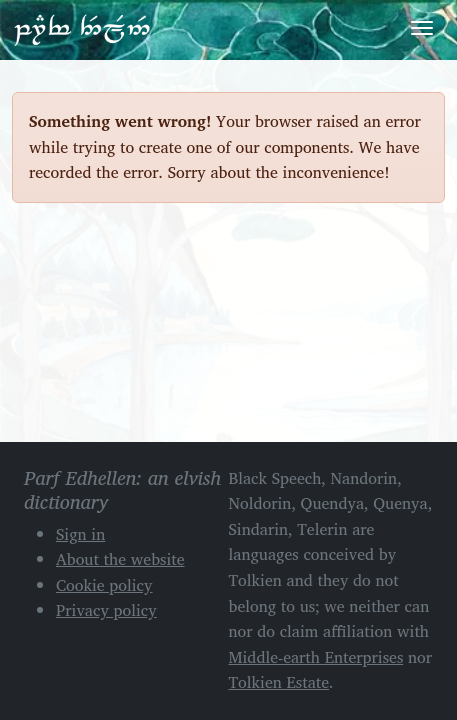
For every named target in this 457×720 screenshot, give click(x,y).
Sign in (80, 534)
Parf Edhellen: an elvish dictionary (82, 29)
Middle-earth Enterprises (316, 657)
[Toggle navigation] (422, 28)
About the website (120, 559)
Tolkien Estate (279, 682)
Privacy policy (106, 610)
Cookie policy (104, 585)
